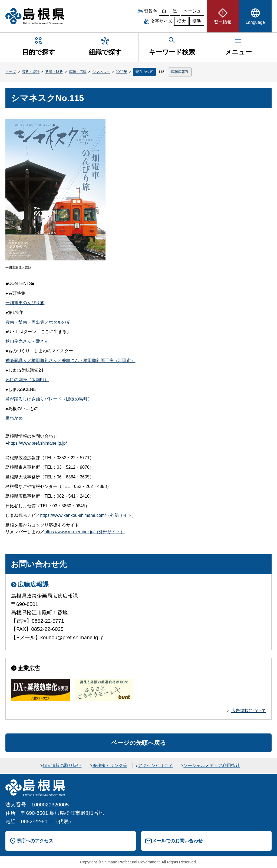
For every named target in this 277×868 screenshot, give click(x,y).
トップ (11, 72)
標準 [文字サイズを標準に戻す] (197, 21)
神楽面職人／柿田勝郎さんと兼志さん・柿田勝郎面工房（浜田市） (70, 361)
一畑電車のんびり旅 (25, 303)
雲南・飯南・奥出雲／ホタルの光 (38, 322)
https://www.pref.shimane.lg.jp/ (37, 443)
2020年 (121, 72)
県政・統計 (31, 72)
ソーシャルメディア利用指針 (212, 765)
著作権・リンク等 (110, 765)
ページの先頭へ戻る (139, 743)
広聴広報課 (180, 72)
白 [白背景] (164, 11)
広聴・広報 (78, 72)
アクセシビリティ (155, 765)
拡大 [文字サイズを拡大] (182, 21)
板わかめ (14, 418)
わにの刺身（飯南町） (27, 380)
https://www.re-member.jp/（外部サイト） (85, 532)
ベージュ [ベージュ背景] (192, 11)
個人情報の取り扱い (62, 765)
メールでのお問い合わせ (177, 841)
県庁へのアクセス (35, 841)
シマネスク (101, 72)
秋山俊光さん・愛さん (27, 341)
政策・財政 (54, 72)
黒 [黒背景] (175, 11)
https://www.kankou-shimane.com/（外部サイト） (88, 515)
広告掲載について (249, 711)
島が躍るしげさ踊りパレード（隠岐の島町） (49, 399)
